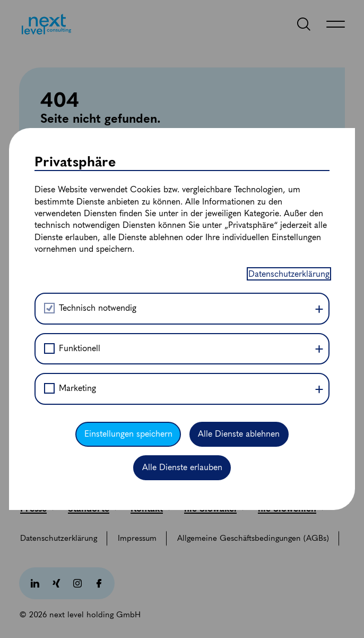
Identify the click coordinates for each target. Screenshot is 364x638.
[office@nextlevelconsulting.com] (84, 474)
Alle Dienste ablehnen (239, 205)
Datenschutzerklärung (289, 45)
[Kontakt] (151, 508)
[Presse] (38, 508)
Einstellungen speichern (128, 205)
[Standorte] (93, 508)
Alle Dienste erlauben (182, 238)
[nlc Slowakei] (215, 508)
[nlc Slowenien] (291, 508)
